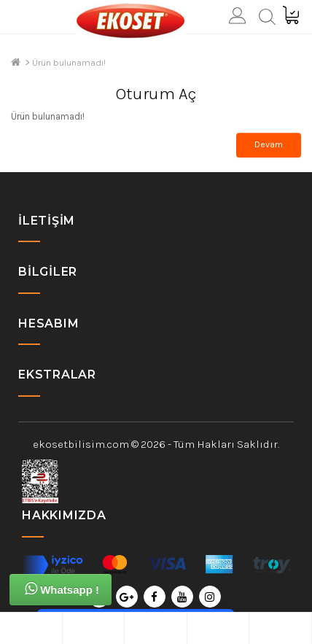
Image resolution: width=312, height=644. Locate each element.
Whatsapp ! (62, 589)
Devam (269, 144)
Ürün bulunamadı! (69, 62)
